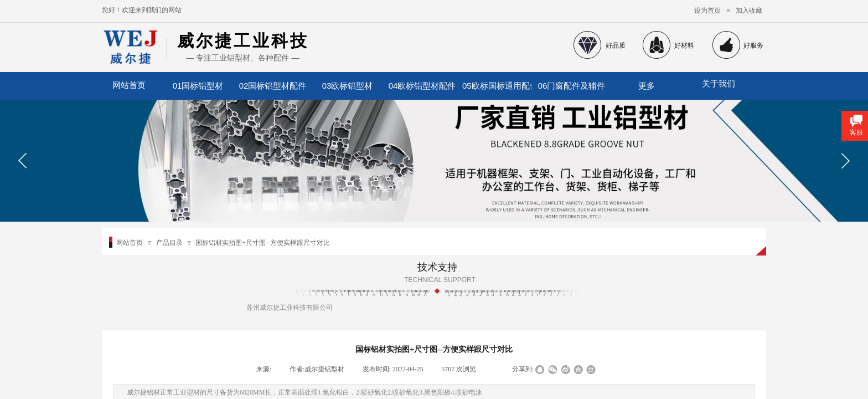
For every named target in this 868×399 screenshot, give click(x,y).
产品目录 (169, 243)
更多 (647, 86)
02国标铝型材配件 (273, 86)
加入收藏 (749, 11)
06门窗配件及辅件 (572, 86)
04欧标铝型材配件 (422, 86)
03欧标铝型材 (348, 86)
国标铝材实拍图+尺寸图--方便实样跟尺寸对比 (263, 243)
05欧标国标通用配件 (497, 86)
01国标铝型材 (198, 86)
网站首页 (130, 243)
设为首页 (707, 11)
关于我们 (719, 84)
